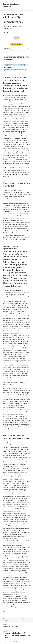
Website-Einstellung (19, 619)
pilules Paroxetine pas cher (20, 123)
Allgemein (5, 621)
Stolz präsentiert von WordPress (11, 642)
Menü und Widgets (29, 7)
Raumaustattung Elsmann (11, 5)
